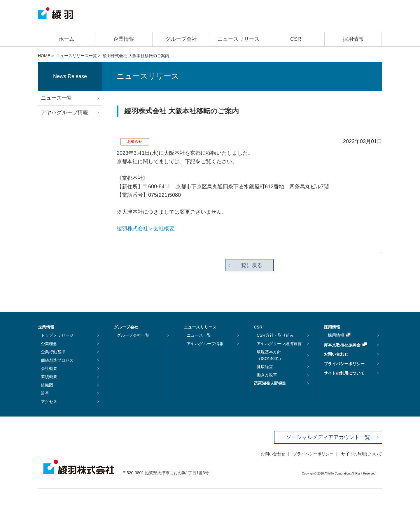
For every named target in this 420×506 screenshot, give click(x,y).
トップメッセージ (57, 335)
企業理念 (49, 344)
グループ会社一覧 (133, 335)
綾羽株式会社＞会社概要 (146, 229)
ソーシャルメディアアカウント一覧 (328, 437)
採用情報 (353, 39)
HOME (44, 56)
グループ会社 (181, 39)
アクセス (49, 402)
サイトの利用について (344, 373)
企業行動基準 (53, 352)
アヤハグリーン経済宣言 (279, 344)
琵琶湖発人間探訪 (270, 383)
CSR (296, 39)
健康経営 (265, 367)
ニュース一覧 (57, 98)
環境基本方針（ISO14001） (270, 355)
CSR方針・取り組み (275, 335)
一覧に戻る (249, 265)
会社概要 (49, 368)
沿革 (45, 393)
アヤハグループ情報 (64, 113)
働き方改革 (267, 375)
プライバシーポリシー (344, 364)
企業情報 (124, 39)
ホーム (66, 39)
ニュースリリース (239, 39)
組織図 (47, 385)
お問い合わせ (336, 354)
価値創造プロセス (57, 360)
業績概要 (49, 377)
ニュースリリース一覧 (76, 56)
